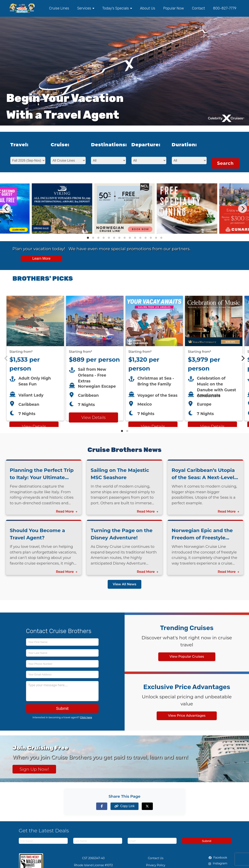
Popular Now (173, 8)
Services (86, 8)
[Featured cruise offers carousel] (124, 358)
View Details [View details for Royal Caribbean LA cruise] (153, 427)
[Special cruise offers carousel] (124, 209)
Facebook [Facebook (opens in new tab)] (218, 858)
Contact (198, 8)
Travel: (19, 145)
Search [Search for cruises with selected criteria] (225, 163)
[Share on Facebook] (102, 806)
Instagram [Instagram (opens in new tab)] (218, 863)
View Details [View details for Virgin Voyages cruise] (34, 427)
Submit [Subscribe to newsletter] (207, 841)
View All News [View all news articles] (124, 584)
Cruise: (60, 145)
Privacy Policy (156, 865)
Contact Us (156, 858)
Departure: (146, 145)
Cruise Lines (59, 8)
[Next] (243, 209)
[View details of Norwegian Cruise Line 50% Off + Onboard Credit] (124, 233)
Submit (62, 708)
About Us (147, 8)
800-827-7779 (225, 8)
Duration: (184, 145)
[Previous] (6, 209)
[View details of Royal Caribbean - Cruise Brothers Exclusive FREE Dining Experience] (187, 233)
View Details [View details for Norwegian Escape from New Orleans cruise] (93, 417)
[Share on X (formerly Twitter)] (147, 806)
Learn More (41, 259)
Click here (86, 717)
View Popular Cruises (187, 657)
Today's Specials (117, 8)
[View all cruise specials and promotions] (124, 255)
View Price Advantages (187, 716)
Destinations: (106, 145)
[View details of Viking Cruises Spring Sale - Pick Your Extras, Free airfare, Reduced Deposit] (62, 233)
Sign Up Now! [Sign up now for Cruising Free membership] (34, 769)
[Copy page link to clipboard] (124, 806)
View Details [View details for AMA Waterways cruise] (212, 427)
